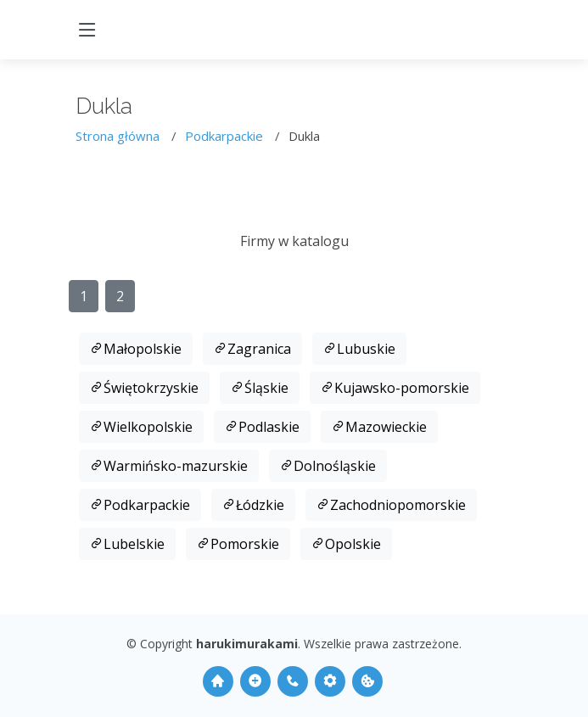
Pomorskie (238, 544)
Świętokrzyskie (144, 388)
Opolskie (346, 544)
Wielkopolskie (141, 427)
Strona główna (118, 136)
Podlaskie (262, 427)
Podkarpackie (224, 136)
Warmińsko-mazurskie (169, 466)
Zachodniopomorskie (391, 505)
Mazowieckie (379, 427)
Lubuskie (359, 349)
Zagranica (252, 349)
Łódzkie (253, 505)
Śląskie (260, 388)
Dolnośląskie (328, 466)
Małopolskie (136, 349)
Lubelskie (127, 544)
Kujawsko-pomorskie (395, 388)
